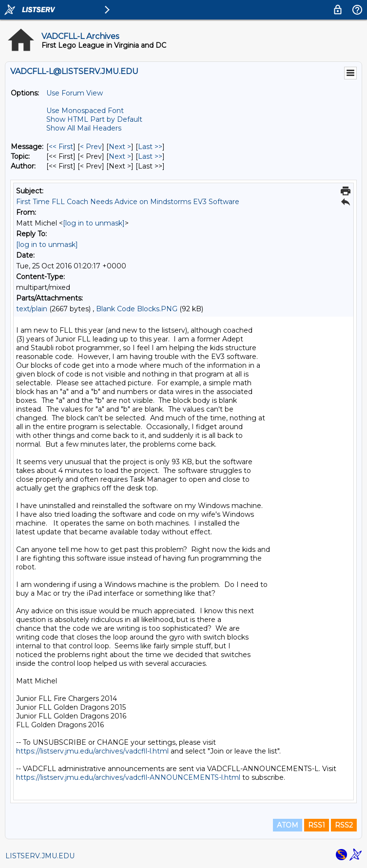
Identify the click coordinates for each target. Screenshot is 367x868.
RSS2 (344, 825)
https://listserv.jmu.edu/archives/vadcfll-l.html (92, 751)
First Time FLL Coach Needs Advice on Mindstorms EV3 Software (128, 202)
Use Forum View (75, 93)
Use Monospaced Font (85, 111)
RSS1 (317, 825)
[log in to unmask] (94, 223)
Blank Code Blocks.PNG (137, 309)
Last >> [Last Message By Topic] (150, 156)
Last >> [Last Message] (150, 147)
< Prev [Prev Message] (91, 147)
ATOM (288, 825)
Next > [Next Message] (120, 147)
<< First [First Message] (61, 147)
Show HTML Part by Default (94, 119)
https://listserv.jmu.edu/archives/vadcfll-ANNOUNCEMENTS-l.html (128, 777)
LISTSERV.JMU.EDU (40, 856)
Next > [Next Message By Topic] (120, 156)
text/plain (32, 309)
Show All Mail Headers (84, 128)
